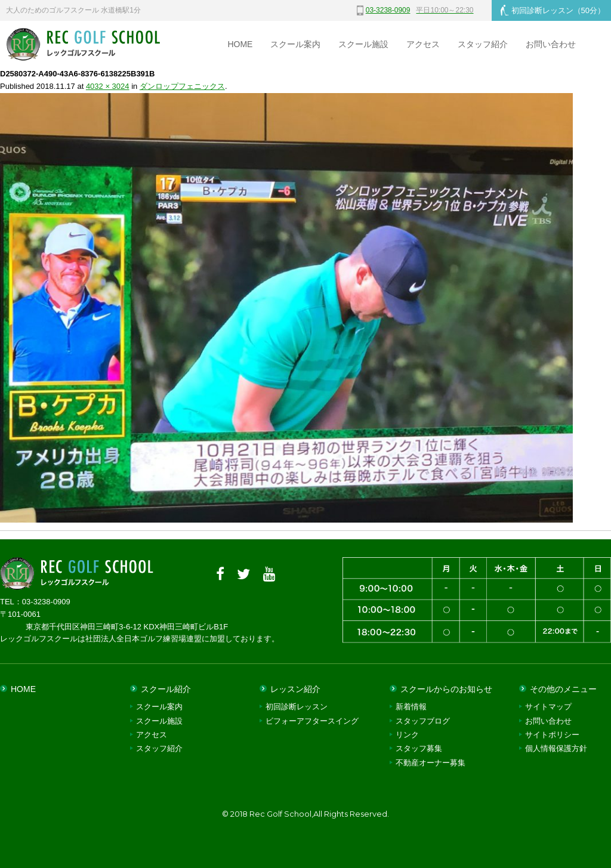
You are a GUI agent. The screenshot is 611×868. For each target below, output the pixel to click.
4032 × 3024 (108, 86)
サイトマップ (548, 707)
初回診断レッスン (553, 10)
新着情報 (411, 707)
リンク (407, 735)
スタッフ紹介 (483, 44)
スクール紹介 (166, 689)
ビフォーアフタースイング (312, 721)
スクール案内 (295, 44)
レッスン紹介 (295, 689)
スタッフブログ (423, 721)
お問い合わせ (551, 44)
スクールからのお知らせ (446, 689)
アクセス (423, 44)
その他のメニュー (563, 689)
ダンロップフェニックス (182, 86)
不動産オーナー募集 (431, 763)
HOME (240, 44)
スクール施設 (363, 44)
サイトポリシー (552, 735)
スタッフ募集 (419, 748)
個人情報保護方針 (556, 748)
